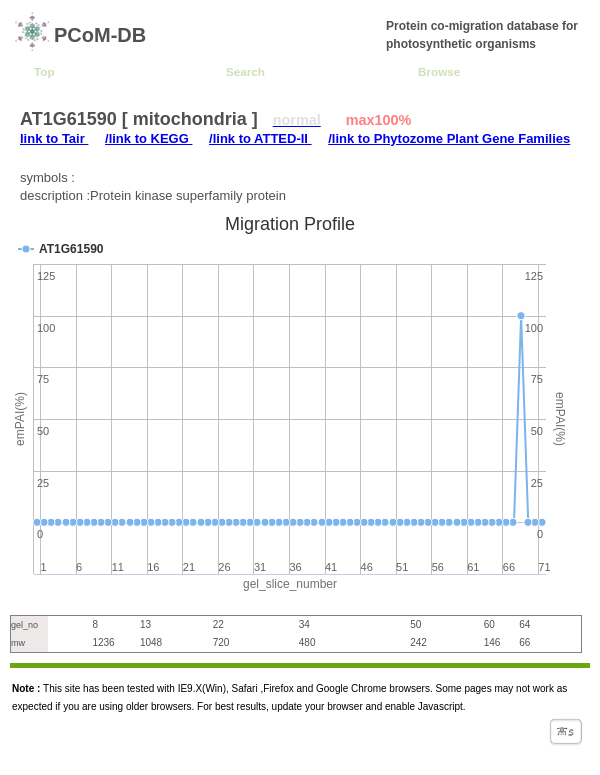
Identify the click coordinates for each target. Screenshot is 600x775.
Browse (439, 71)
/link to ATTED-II (260, 138)
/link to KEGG (148, 138)
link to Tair (54, 138)
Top (44, 71)
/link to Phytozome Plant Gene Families (449, 138)
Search (245, 71)
